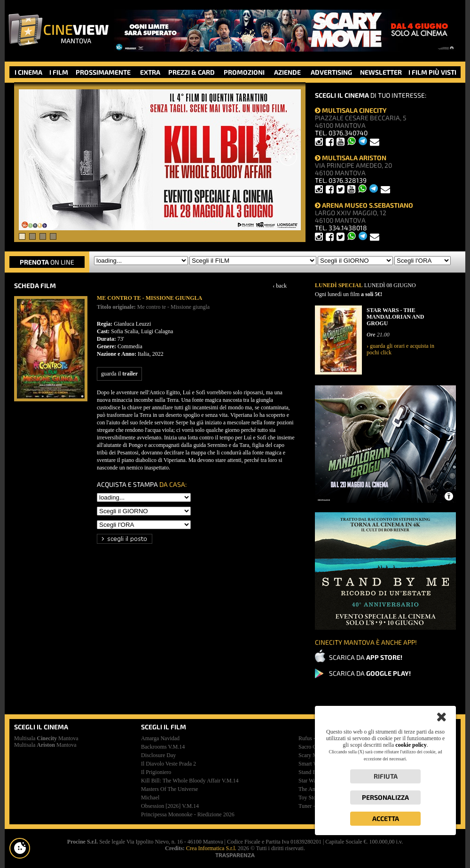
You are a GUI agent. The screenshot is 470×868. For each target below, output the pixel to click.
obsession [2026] (170, 806)
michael (150, 798)
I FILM (59, 72)
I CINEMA (28, 72)
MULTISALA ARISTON (351, 158)
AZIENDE (287, 72)
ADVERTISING (331, 72)
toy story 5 (312, 798)
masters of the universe (169, 789)
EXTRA (150, 72)
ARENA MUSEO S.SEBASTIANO (364, 205)
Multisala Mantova (46, 738)
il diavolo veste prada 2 (168, 764)
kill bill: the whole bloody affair (190, 781)
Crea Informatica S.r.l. (211, 848)
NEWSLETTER (381, 72)
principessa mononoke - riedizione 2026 (188, 814)
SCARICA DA (366, 657)
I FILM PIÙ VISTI (432, 72)
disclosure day (158, 755)
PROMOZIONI (244, 72)
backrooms (163, 747)
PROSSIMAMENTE (103, 72)
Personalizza (385, 797)
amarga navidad (160, 738)
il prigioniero (156, 772)
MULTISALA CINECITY (351, 110)
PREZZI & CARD (192, 72)
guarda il (119, 374)
